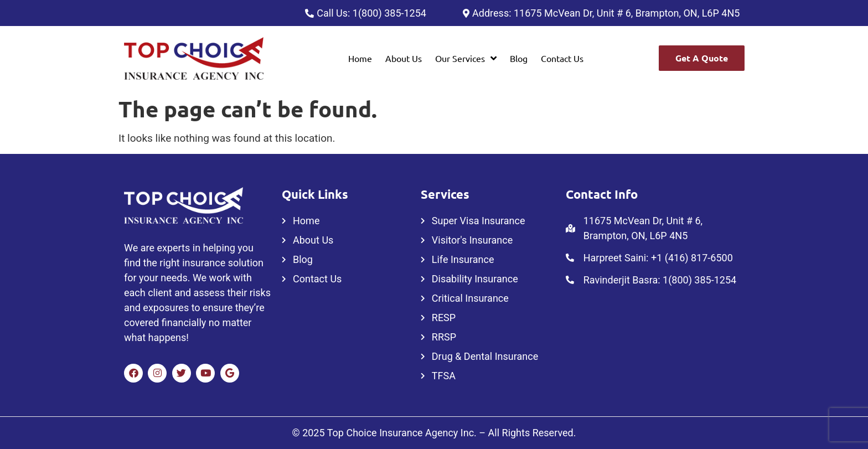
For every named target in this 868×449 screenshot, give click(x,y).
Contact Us (562, 58)
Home (360, 58)
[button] (466, 58)
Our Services (466, 58)
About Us (404, 58)
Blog (519, 58)
